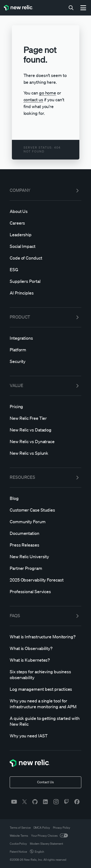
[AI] (45, 293)
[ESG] (45, 270)
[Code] (45, 258)
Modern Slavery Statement (46, 844)
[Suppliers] (45, 281)
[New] (45, 418)
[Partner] (45, 568)
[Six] (45, 674)
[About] (45, 211)
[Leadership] (45, 235)
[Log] (45, 689)
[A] (45, 721)
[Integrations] (45, 338)
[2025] (45, 580)
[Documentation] (45, 533)
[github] (35, 802)
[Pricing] (45, 406)
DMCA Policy (42, 828)
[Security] (45, 361)
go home (48, 93)
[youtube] (14, 802)
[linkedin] (45, 802)
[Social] (45, 246)
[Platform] (45, 350)
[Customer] (45, 510)
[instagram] (56, 802)
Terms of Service (20, 828)
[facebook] (77, 802)
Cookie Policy (18, 844)
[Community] (45, 522)
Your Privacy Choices (50, 836)
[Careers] (45, 223)
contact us (33, 100)
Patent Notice (18, 852)
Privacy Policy (62, 828)
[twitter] (25, 802)
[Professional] (45, 591)
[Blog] (45, 498)
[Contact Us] (45, 782)
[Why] (45, 704)
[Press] (45, 545)
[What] (45, 637)
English (37, 852)
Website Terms (19, 836)
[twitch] (66, 802)
